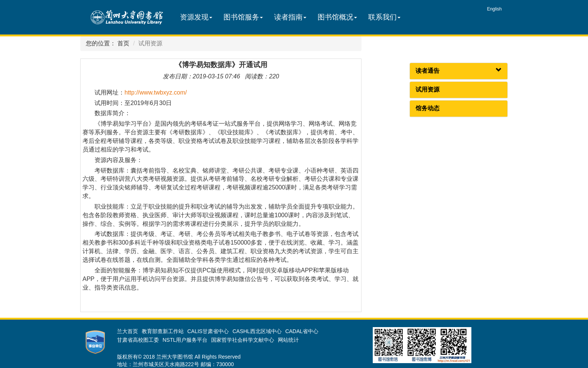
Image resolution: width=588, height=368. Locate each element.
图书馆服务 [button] (243, 17)
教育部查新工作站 (163, 331)
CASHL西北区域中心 (257, 331)
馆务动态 (427, 108)
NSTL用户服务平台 (185, 340)
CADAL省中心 (302, 331)
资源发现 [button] (196, 17)
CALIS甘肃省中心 (208, 331)
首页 (123, 43)
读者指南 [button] (290, 17)
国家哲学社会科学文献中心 (243, 340)
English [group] (494, 9)
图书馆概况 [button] (337, 17)
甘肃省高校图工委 (138, 340)
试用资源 (427, 89)
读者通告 (427, 71)
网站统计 (288, 340)
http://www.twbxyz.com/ (156, 92)
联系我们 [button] (384, 17)
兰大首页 (127, 331)
